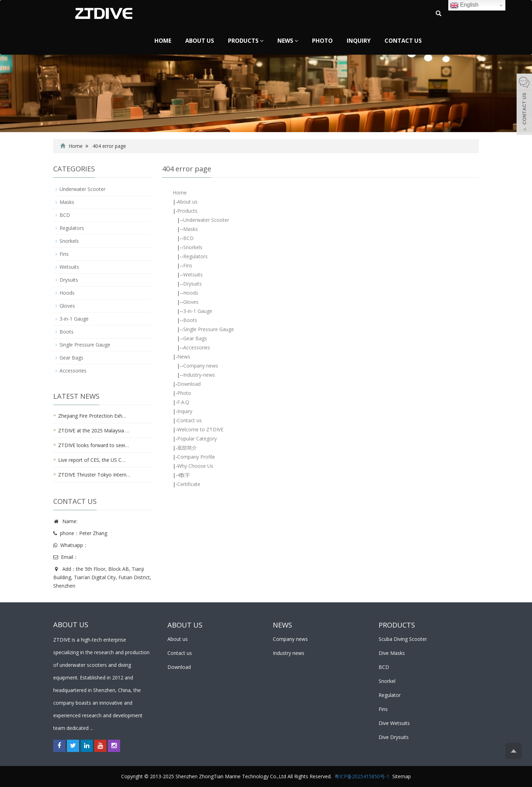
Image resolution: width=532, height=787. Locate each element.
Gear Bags (195, 338)
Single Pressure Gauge (209, 329)
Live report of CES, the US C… (92, 460)
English (464, 5)
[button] (262, 41)
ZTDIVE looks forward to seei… (94, 445)
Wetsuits (193, 275)
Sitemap (402, 776)
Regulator (390, 695)
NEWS (282, 625)
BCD (188, 238)
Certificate (189, 484)
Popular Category (197, 439)
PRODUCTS (397, 625)
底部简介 (187, 448)
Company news (201, 366)
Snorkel (387, 681)
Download (189, 384)
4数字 (184, 475)
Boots (190, 320)
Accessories (197, 347)
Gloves (191, 302)
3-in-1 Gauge (198, 311)
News (288, 41)
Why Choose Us (195, 466)
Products (246, 41)
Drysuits (192, 284)
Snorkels (193, 247)
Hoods (191, 293)
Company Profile (196, 457)
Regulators (195, 256)
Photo (322, 41)
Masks (191, 229)
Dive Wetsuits (394, 723)
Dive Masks (392, 653)
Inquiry (359, 41)
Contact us (403, 41)
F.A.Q (183, 402)
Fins (188, 265)
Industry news (289, 653)
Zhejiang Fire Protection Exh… (92, 416)
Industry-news (199, 375)
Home (163, 41)
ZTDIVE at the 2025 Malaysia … (94, 430)
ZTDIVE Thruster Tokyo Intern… (94, 475)
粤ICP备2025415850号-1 (362, 776)
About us (200, 41)
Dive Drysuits (394, 737)
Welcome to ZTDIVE (200, 429)
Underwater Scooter (206, 220)
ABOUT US (185, 625)
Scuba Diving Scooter (403, 639)
